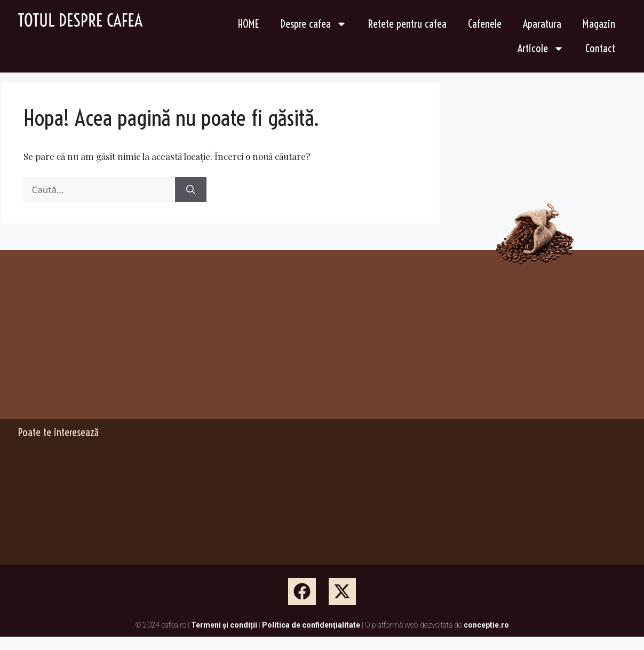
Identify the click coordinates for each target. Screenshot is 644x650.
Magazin (599, 24)
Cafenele (485, 24)
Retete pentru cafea (407, 24)
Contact (600, 48)
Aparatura (542, 24)
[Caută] (191, 190)
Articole (541, 49)
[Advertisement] (140, 343)
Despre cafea (314, 24)
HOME (249, 24)
